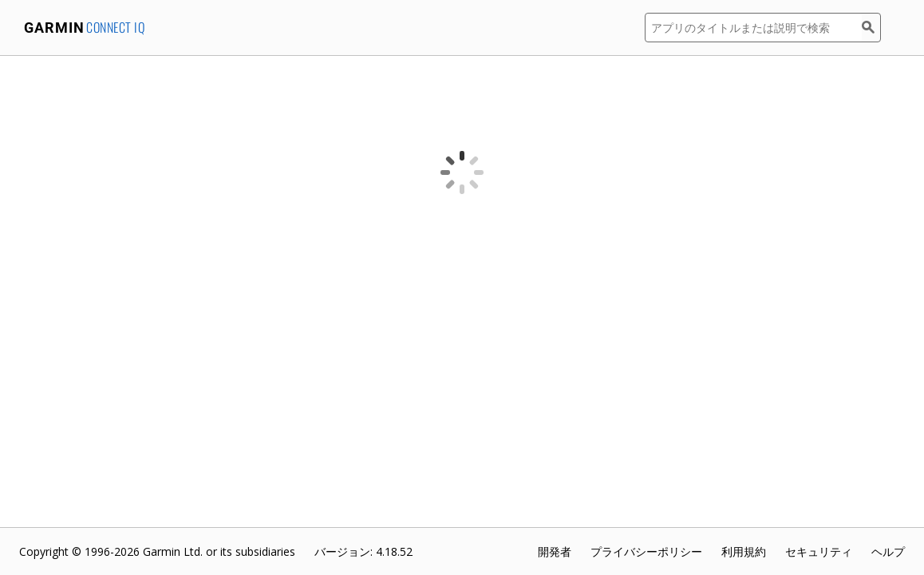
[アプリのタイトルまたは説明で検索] (753, 28)
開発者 (555, 551)
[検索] (871, 28)
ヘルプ (888, 551)
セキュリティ (819, 551)
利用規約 (744, 551)
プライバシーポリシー (646, 551)
